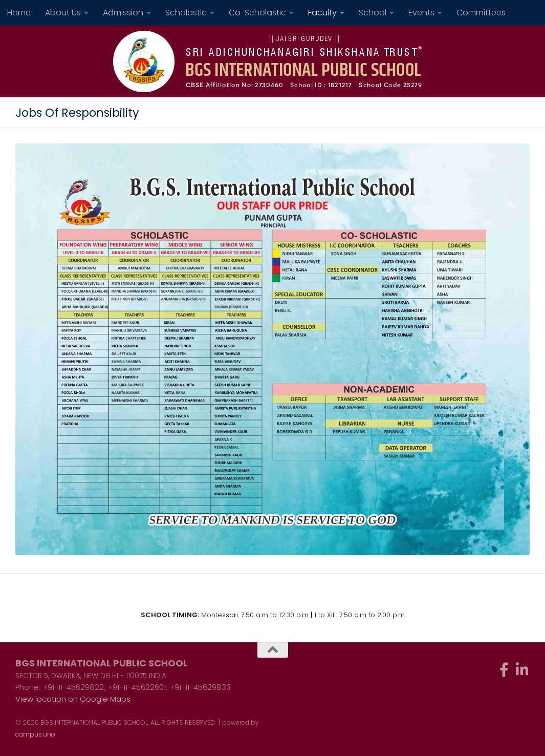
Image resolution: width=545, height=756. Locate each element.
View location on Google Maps (73, 699)
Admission (123, 13)
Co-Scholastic (257, 13)
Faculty (322, 13)
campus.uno (35, 734)
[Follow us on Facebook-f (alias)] (504, 670)
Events (421, 13)
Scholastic (186, 13)
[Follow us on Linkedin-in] (522, 670)
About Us (63, 13)
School (373, 13)
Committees (481, 13)
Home (19, 13)
